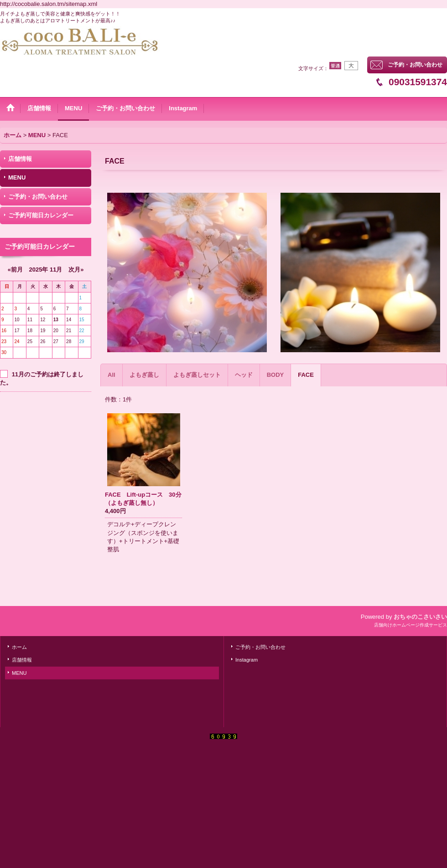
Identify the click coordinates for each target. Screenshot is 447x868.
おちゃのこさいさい (420, 617)
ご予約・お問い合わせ (415, 65)
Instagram (247, 660)
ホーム (19, 647)
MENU (17, 177)
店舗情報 (20, 159)
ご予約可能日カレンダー (41, 215)
